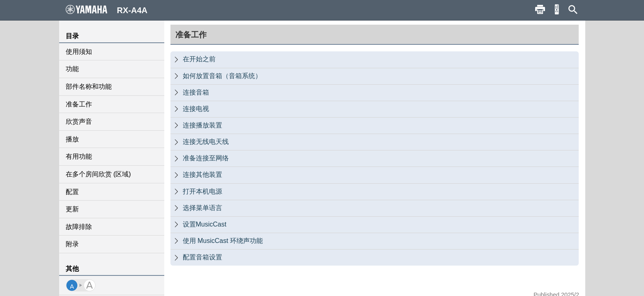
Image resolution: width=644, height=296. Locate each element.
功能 (72, 69)
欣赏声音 (79, 121)
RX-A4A (107, 10)
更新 (72, 209)
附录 (72, 244)
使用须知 (79, 52)
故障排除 (79, 227)
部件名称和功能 (89, 87)
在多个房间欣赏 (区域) (98, 174)
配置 (72, 192)
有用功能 (79, 156)
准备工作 (79, 104)
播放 (72, 139)
